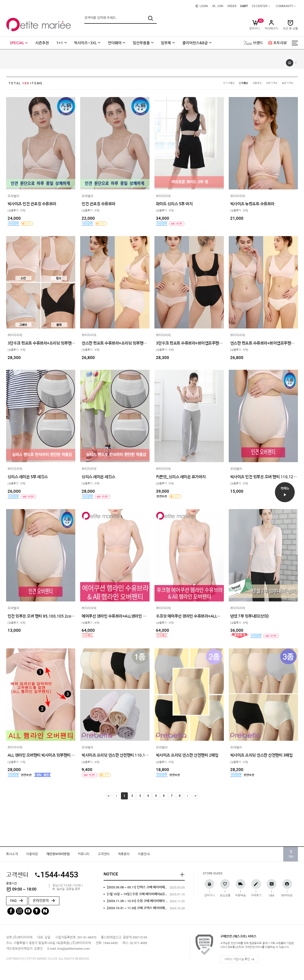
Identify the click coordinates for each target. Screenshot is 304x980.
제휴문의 (124, 856)
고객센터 (104, 856)
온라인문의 (44, 903)
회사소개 (12, 856)
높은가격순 (287, 84)
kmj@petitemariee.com (74, 951)
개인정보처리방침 (58, 856)
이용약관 (32, 856)
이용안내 (144, 856)
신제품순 (236, 84)
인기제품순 (219, 84)
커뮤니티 (84, 856)
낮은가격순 (268, 84)
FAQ (17, 903)
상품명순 (251, 84)
